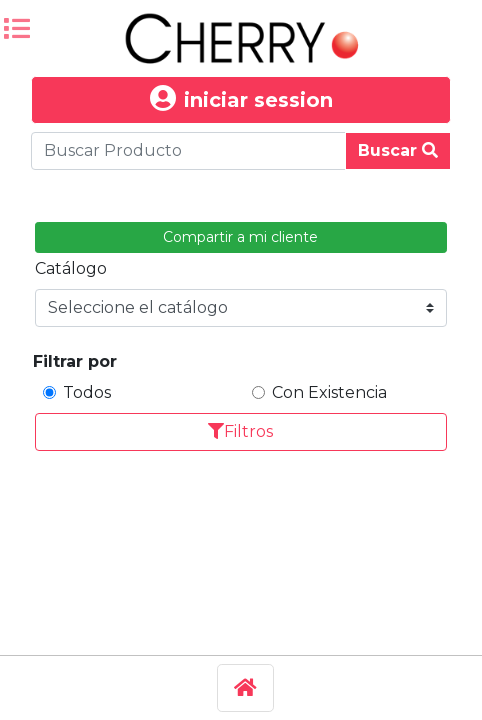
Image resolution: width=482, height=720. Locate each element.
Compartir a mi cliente (240, 237)
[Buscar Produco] (188, 151)
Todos (87, 392)
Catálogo (71, 268)
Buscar (398, 150)
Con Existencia (329, 392)
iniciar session (241, 100)
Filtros (240, 431)
